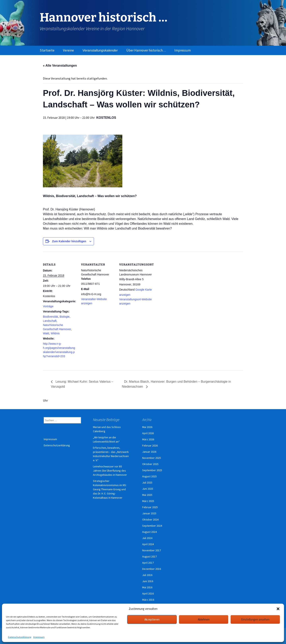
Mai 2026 (147, 427)
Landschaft (50, 321)
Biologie (65, 317)
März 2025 (148, 501)
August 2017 (149, 556)
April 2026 (148, 433)
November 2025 (152, 458)
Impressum (39, 637)
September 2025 (152, 470)
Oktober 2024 (150, 519)
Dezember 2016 (152, 569)
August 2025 (149, 476)
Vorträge (48, 306)
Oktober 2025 (150, 464)
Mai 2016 (147, 587)
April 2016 (148, 593)
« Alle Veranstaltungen (60, 66)
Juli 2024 (147, 538)
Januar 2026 (149, 452)
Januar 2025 (149, 513)
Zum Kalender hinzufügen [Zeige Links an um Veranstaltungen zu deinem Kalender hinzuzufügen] (69, 241)
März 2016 (148, 600)
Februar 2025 (150, 507)
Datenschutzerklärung (20, 637)
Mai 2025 (147, 495)
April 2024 (148, 544)
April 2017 (148, 563)
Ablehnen (204, 619)
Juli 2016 (147, 575)
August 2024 (149, 532)
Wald (46, 333)
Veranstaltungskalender (100, 50)
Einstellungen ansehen (255, 619)
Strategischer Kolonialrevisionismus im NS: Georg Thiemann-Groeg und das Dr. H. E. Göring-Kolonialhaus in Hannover (110, 489)
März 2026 (148, 439)
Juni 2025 (148, 489)
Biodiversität (50, 317)
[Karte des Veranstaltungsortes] (178, 279)
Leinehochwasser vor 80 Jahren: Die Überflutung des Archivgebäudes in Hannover (110, 471)
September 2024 (152, 526)
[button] (278, 609)
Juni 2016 (148, 581)
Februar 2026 (150, 446)
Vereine (68, 50)
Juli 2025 (147, 483)
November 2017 (152, 550)
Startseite (47, 50)
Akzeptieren (152, 619)
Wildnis (55, 333)
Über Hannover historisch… (146, 50)
